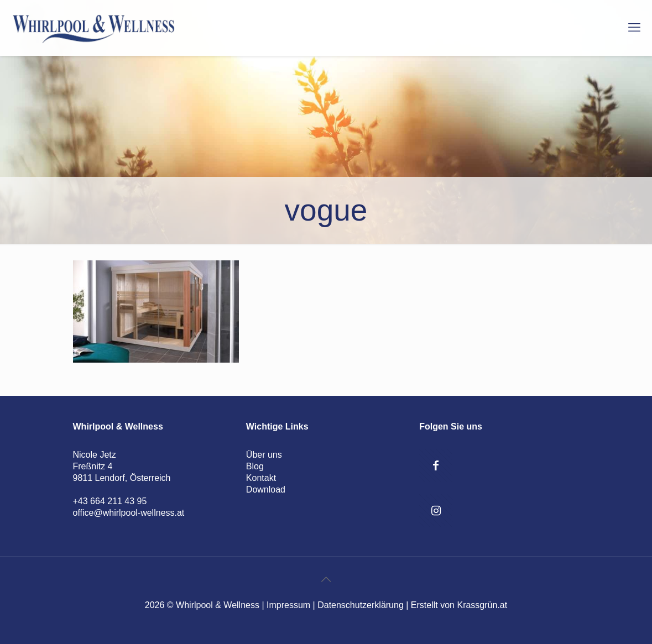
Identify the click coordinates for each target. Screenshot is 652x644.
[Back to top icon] (326, 579)
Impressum (288, 605)
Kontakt (261, 478)
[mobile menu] (634, 28)
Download (266, 489)
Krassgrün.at (482, 605)
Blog (255, 466)
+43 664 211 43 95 (110, 501)
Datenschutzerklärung (361, 605)
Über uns (264, 455)
